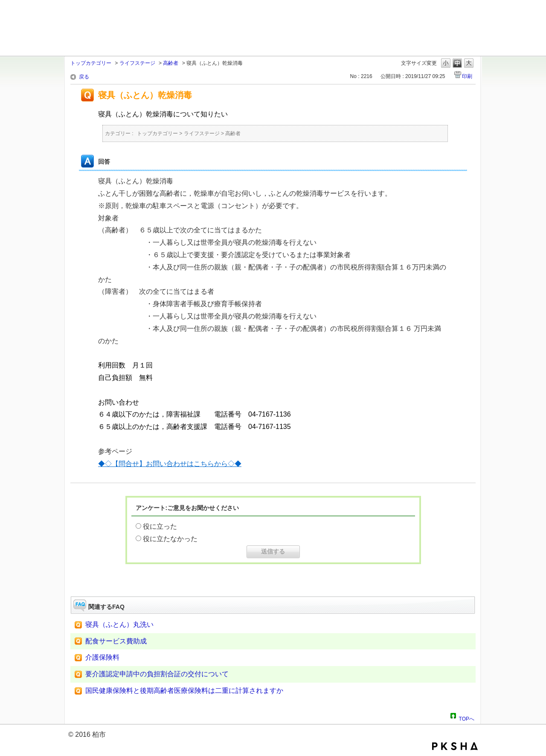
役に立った (160, 526)
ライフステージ (137, 63)
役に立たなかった (170, 539)
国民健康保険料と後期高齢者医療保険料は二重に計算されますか (184, 691)
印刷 (467, 76)
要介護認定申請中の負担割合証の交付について (157, 674)
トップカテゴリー (91, 63)
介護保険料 (109, 657)
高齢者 (171, 63)
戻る (84, 77)
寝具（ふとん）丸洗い (119, 624)
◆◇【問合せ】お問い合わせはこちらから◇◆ (170, 464)
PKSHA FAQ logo (455, 746)
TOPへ (467, 718)
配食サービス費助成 (116, 641)
